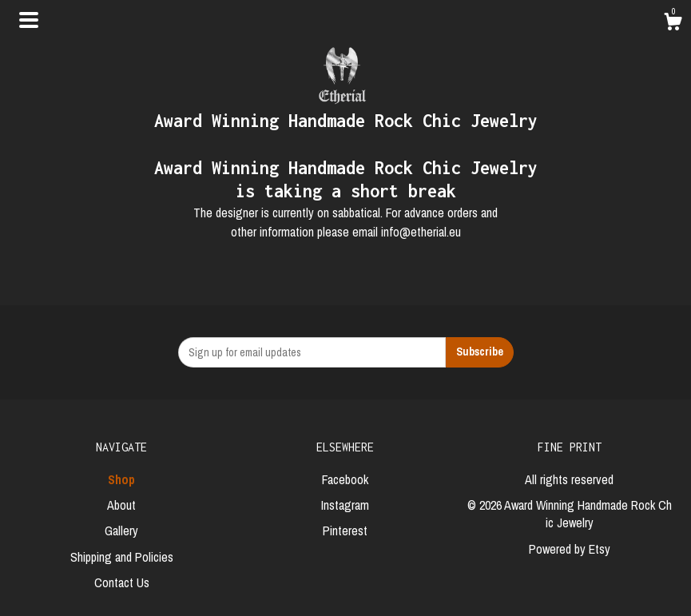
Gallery (121, 531)
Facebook (345, 479)
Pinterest (345, 531)
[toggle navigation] (29, 20)
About (121, 505)
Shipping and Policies (122, 557)
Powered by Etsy (570, 549)
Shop (121, 479)
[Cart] (673, 24)
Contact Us (122, 582)
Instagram (345, 505)
